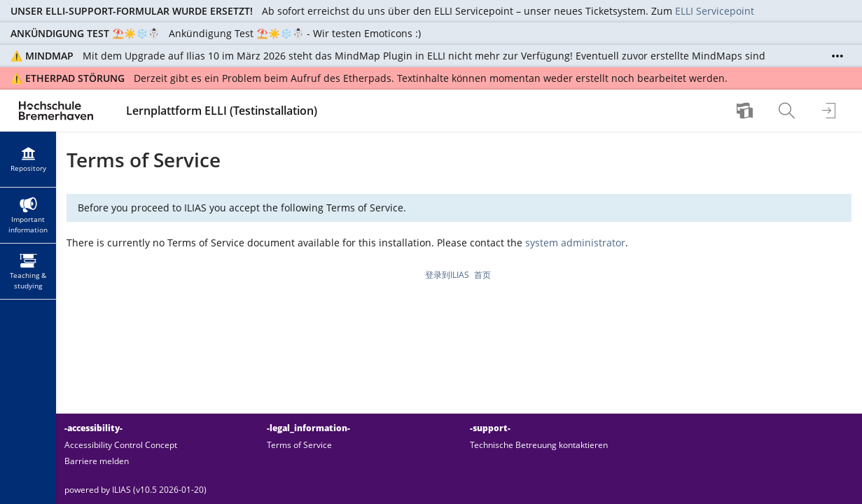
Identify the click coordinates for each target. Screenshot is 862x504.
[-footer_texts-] (459, 490)
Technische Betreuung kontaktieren (539, 445)
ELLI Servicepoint (715, 11)
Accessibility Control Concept (121, 445)
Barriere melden (97, 461)
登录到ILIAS (447, 275)
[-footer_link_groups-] (459, 444)
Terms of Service (299, 445)
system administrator (575, 243)
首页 (482, 275)
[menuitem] (746, 111)
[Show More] (837, 56)
